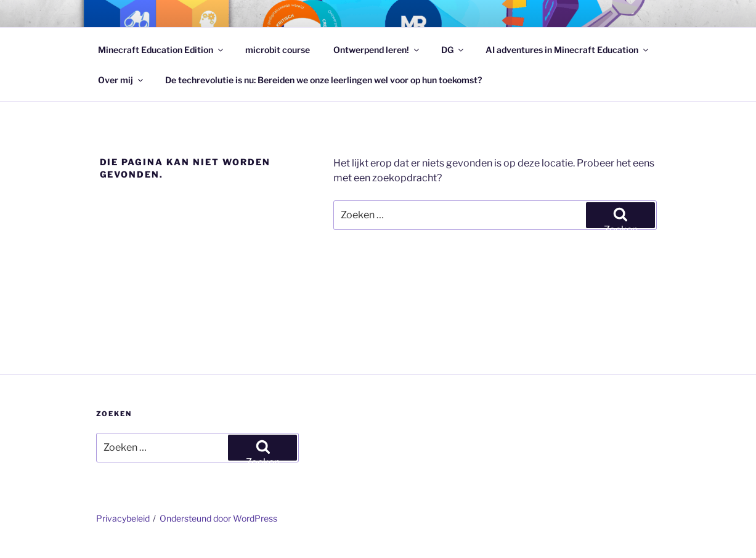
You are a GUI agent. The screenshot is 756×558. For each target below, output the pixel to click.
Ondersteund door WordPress (218, 518)
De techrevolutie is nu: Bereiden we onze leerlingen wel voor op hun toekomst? (323, 80)
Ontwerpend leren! (377, 50)
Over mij (121, 80)
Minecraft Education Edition (161, 50)
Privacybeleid (123, 518)
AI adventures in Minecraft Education (568, 50)
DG (453, 50)
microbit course (278, 50)
